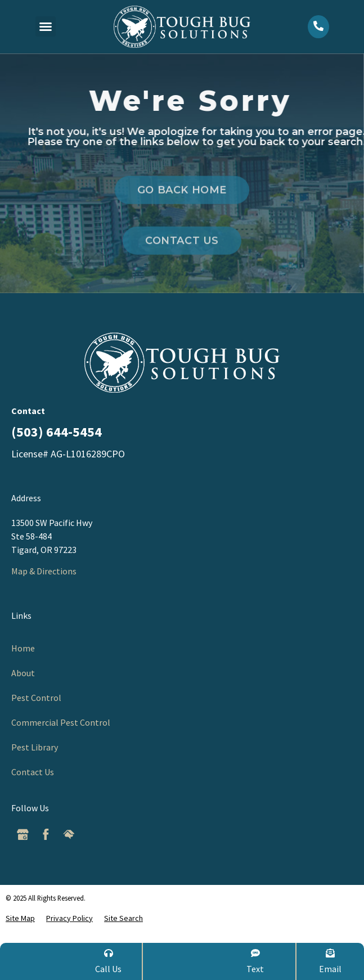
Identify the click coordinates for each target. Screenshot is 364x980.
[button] (46, 26)
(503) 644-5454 (57, 432)
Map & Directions (44, 571)
